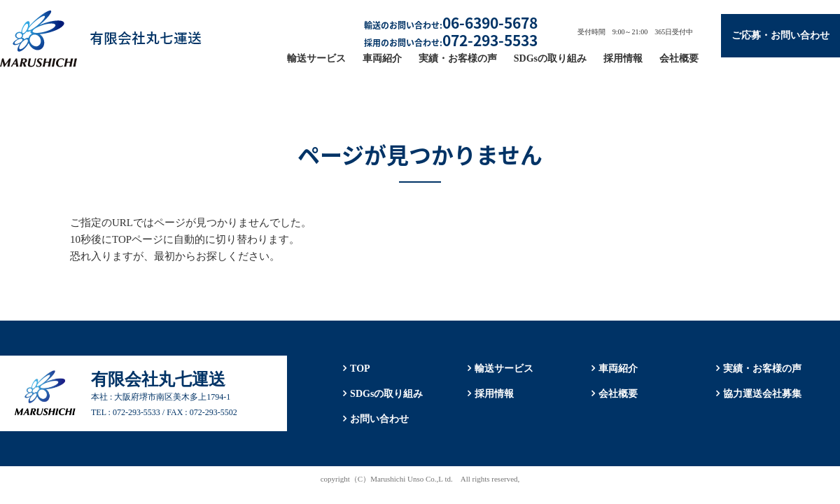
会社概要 (679, 58)
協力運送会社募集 (762, 394)
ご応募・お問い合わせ (780, 35)
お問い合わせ (379, 419)
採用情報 (623, 58)
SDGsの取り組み (550, 58)
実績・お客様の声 (458, 58)
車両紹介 (382, 58)
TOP (360, 369)
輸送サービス (316, 58)
